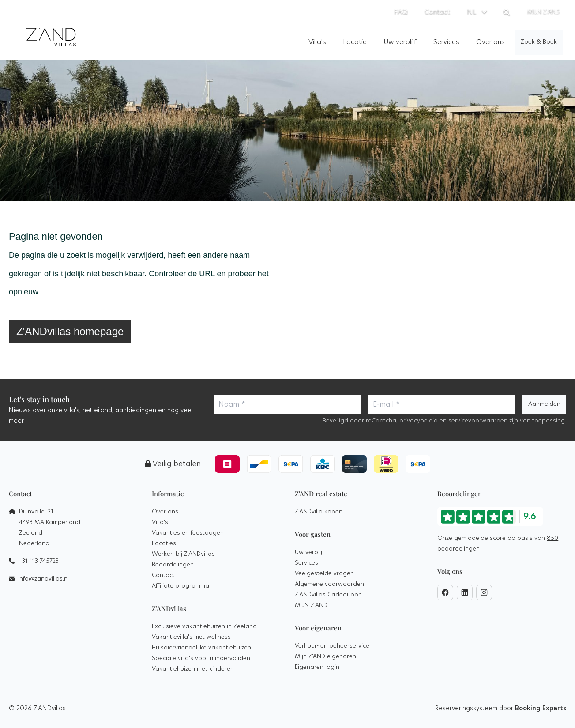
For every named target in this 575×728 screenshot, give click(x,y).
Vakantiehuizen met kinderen (193, 669)
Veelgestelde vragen (324, 574)
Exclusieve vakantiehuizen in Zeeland (204, 627)
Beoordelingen (173, 565)
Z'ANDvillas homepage (70, 331)
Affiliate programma (180, 586)
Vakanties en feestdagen (188, 533)
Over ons (165, 512)
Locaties (164, 544)
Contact (163, 575)
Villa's (160, 522)
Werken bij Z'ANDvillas (183, 554)
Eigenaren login (317, 667)
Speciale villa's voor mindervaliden (201, 658)
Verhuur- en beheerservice (332, 646)
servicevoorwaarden (478, 421)
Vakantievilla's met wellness (191, 637)
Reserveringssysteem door (501, 709)
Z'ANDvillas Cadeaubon (328, 595)
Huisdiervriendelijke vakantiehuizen (201, 648)
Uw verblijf (309, 553)
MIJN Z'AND (311, 605)
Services (306, 563)
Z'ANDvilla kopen (319, 512)
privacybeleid (419, 421)
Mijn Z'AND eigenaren (325, 657)
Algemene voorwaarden (329, 584)
